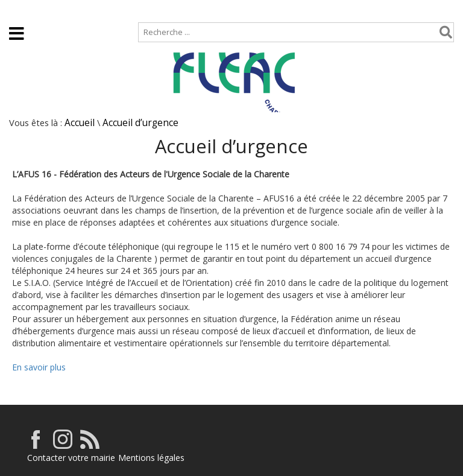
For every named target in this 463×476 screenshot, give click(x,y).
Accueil (20, 10)
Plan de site (77, 10)
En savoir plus (39, 367)
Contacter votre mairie (71, 458)
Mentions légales (151, 458)
